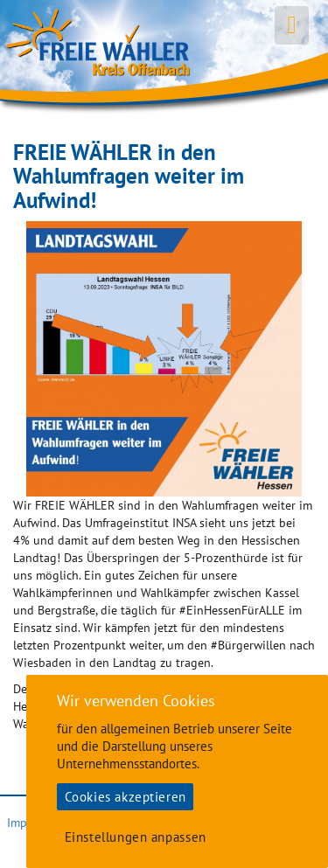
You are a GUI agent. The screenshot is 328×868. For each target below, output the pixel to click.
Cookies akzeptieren (126, 797)
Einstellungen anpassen (136, 837)
